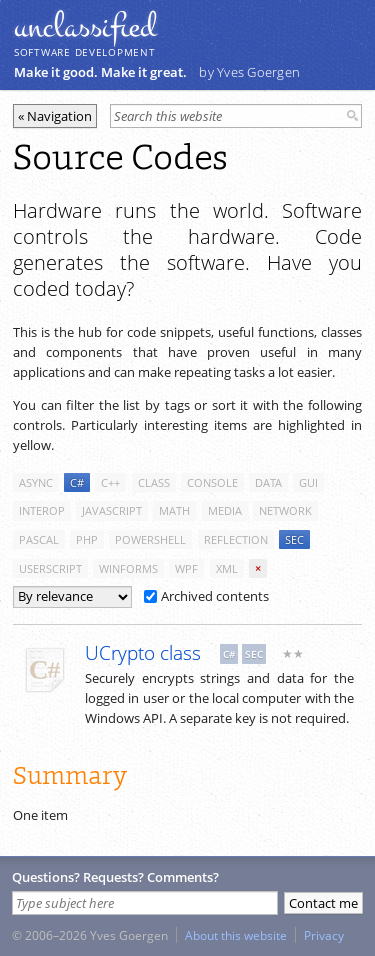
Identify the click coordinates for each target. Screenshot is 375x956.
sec (294, 539)
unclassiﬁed (85, 27)
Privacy (324, 935)
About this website (236, 935)
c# (77, 482)
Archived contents (206, 596)
